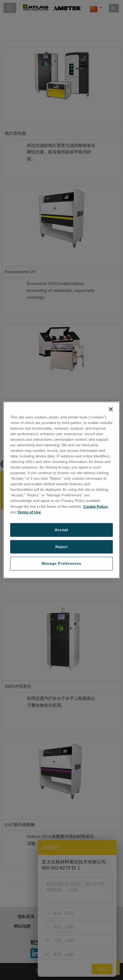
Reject (62, 546)
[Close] (111, 409)
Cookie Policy (96, 506)
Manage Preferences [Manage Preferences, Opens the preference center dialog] (61, 563)
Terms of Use (29, 512)
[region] (61, 490)
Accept (61, 529)
